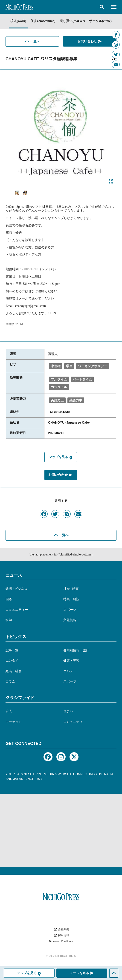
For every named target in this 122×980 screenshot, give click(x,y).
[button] (102, 7)
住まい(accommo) (43, 21)
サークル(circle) (100, 21)
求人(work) (18, 21)
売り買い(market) (72, 21)
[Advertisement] (61, 830)
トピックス (16, 637)
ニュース (14, 575)
